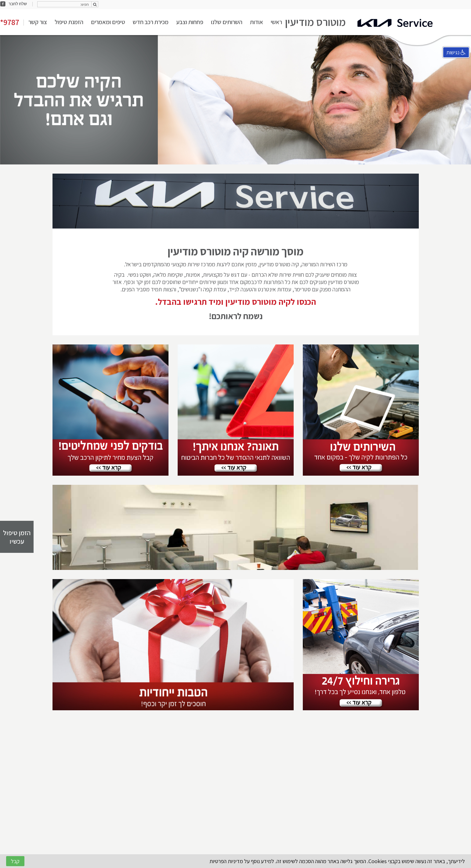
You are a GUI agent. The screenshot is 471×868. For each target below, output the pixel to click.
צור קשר (38, 22)
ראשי (276, 22)
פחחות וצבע (190, 22)
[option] (235, 100)
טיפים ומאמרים (108, 22)
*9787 (10, 22)
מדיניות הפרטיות (226, 861)
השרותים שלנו (227, 22)
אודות (257, 22)
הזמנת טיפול (69, 22)
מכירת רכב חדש (151, 22)
